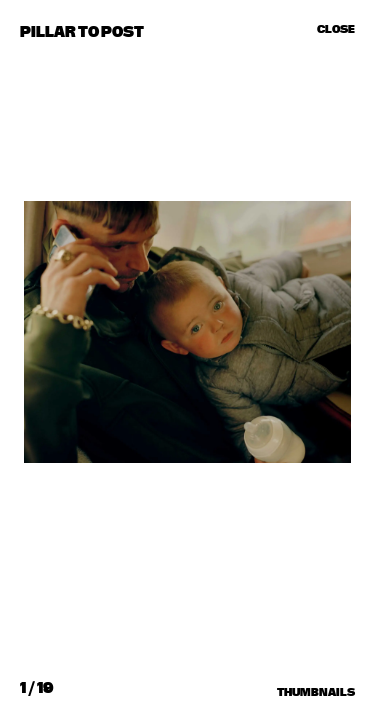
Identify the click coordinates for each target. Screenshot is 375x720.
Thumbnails (316, 692)
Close (336, 29)
